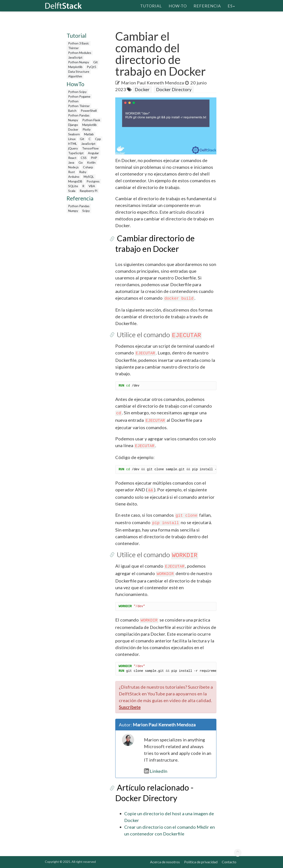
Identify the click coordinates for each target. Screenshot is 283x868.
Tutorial (151, 6)
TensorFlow (90, 148)
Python (73, 101)
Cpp (98, 139)
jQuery (73, 148)
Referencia (207, 6)
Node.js (73, 167)
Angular (93, 153)
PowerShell (89, 111)
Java (71, 162)
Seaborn (74, 134)
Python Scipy (77, 92)
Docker (73, 129)
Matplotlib (75, 67)
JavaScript (75, 57)
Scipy (86, 211)
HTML (73, 144)
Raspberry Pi (88, 191)
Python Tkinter (79, 106)
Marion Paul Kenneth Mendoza (152, 83)
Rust (72, 172)
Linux (72, 139)
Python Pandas (79, 115)
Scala (72, 191)
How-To (178, 6)
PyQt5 (91, 67)
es (231, 6)
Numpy (73, 120)
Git (96, 62)
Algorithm (75, 76)
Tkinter (73, 48)
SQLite (73, 186)
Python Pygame (79, 96)
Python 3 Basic (79, 43)
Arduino (74, 177)
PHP (94, 158)
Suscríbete (130, 707)
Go (81, 162)
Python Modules (80, 53)
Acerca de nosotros (165, 862)
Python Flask (91, 120)
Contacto (229, 862)
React (72, 158)
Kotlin (91, 162)
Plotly (87, 129)
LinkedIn (156, 771)
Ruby (83, 172)
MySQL (89, 177)
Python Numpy (79, 62)
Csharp (88, 167)
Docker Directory (174, 89)
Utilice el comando (158, 334)
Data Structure (79, 71)
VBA (92, 186)
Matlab (89, 134)
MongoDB (75, 181)
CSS (84, 158)
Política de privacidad (201, 862)
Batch (72, 111)
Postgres (93, 181)
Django (73, 125)
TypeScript (76, 153)
